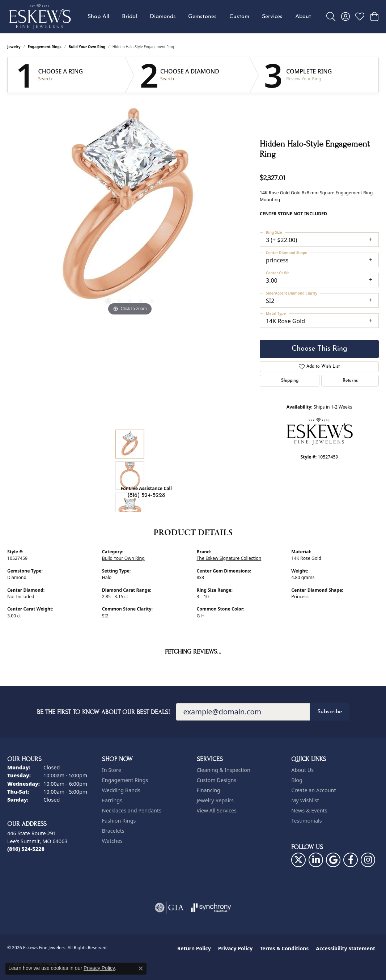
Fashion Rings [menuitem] (119, 821)
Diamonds (163, 17)
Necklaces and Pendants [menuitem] (132, 810)
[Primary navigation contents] (199, 17)
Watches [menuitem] (112, 841)
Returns (350, 381)
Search (45, 79)
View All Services (217, 810)
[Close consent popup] (141, 968)
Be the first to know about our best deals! (103, 712)
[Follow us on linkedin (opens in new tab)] (316, 860)
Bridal (130, 17)
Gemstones (202, 17)
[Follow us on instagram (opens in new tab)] (368, 860)
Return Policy (194, 948)
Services (272, 17)
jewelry (14, 47)
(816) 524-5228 (146, 495)
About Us (302, 770)
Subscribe (330, 712)
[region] (130, 209)
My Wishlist (305, 800)
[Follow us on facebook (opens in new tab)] (351, 860)
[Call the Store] (26, 849)
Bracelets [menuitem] (113, 831)
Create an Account (313, 790)
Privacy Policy (235, 948)
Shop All (98, 17)
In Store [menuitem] (112, 770)
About (303, 17)
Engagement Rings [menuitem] (125, 780)
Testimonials (306, 821)
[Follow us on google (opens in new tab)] (333, 860)
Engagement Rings (45, 47)
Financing (209, 790)
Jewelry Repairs (215, 800)
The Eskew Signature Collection (229, 558)
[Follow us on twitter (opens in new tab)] (298, 860)
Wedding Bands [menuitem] (121, 790)
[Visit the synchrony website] (211, 908)
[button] (331, 17)
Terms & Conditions (284, 948)
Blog (297, 780)
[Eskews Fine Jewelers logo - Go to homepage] (40, 17)
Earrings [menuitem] (112, 800)
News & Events (309, 810)
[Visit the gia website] (169, 908)
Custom (239, 17)
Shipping (290, 381)
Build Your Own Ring (87, 47)
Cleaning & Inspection (224, 770)
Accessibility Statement (345, 948)
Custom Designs (217, 780)
